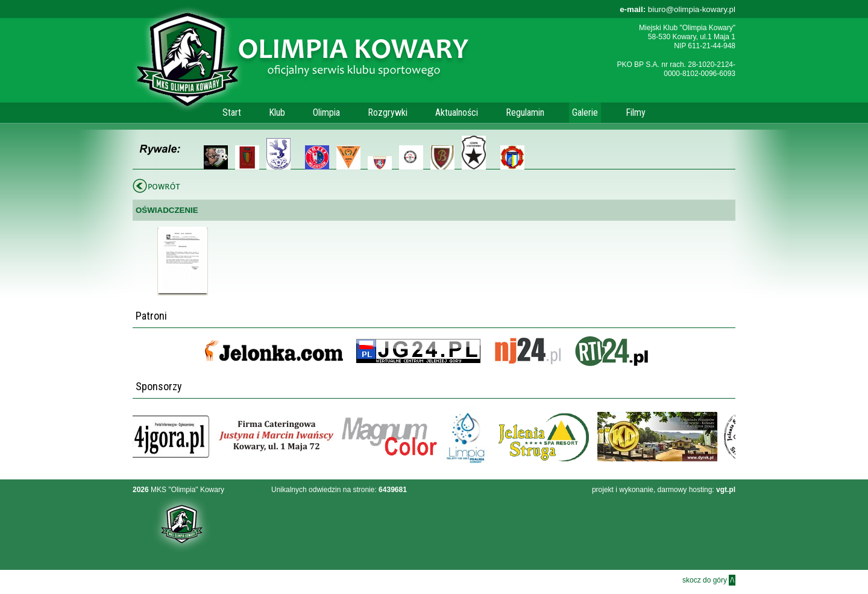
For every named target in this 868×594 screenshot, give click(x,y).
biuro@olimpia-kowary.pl (678, 9)
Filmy (636, 112)
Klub (277, 112)
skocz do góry (709, 580)
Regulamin (525, 112)
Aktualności (457, 112)
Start (232, 112)
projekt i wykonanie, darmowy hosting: (664, 490)
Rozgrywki (388, 112)
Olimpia (326, 112)
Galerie (585, 112)
